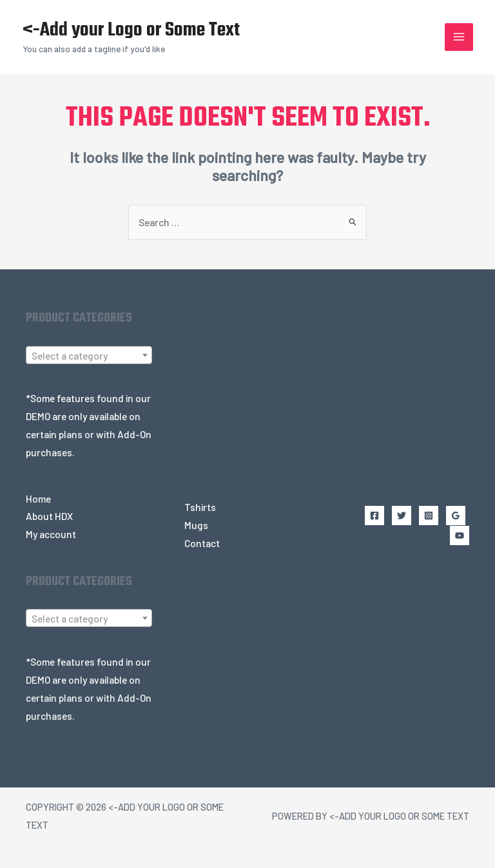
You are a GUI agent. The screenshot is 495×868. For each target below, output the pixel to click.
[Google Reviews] (436, 541)
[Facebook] (367, 541)
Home (38, 515)
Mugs (196, 541)
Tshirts (200, 523)
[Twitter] (390, 541)
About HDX (49, 532)
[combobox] (89, 371)
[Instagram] (413, 541)
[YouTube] (460, 541)
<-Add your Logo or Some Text (138, 39)
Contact (202, 559)
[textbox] (89, 372)
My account (51, 550)
